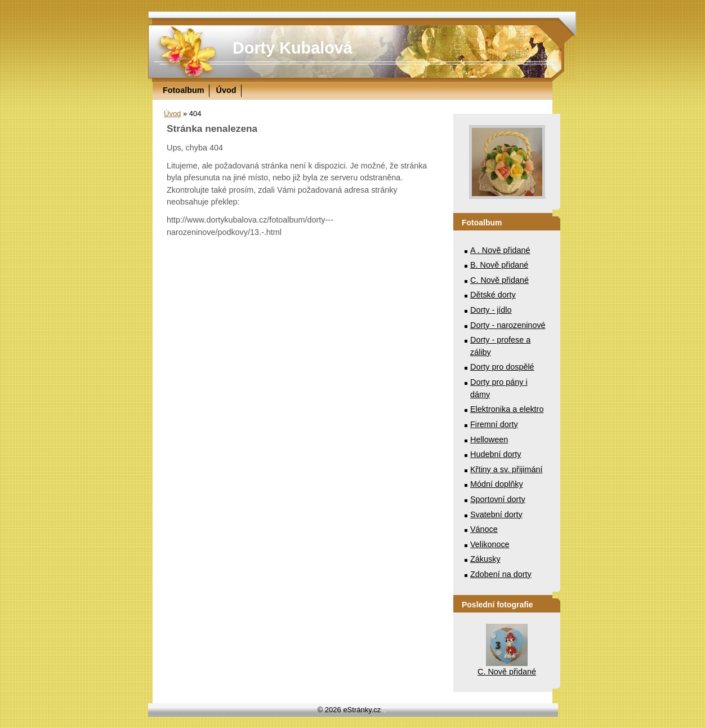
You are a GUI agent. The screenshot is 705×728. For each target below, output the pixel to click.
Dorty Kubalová (293, 48)
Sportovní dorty (498, 499)
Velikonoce (490, 544)
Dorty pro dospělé (502, 367)
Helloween (489, 440)
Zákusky (485, 559)
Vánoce (484, 529)
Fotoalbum (184, 90)
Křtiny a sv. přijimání (506, 469)
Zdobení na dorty (501, 574)
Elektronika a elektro (507, 409)
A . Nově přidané (500, 250)
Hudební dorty (496, 454)
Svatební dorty (496, 514)
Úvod (226, 90)
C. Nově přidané (499, 280)
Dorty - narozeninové (508, 325)
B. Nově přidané (499, 265)
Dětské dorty (493, 295)
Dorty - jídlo (491, 310)
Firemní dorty (494, 424)
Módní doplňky (497, 484)
